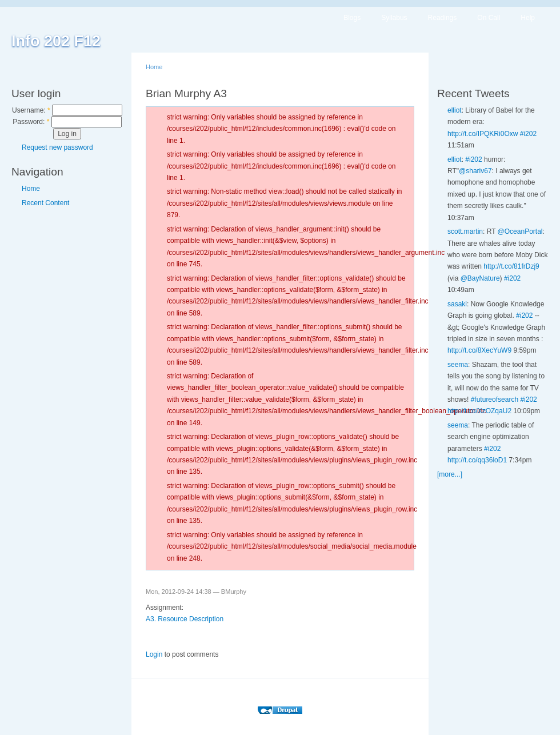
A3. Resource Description (185, 619)
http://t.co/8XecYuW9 (479, 350)
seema (458, 365)
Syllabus (394, 18)
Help (528, 18)
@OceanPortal (520, 231)
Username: (31, 110)
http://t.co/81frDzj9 (511, 266)
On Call (489, 18)
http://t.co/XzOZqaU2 (479, 411)
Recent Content (45, 203)
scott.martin (465, 231)
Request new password (57, 147)
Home (31, 189)
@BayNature (480, 278)
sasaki (457, 304)
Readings (443, 18)
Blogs (352, 18)
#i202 (528, 134)
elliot (455, 110)
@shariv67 (475, 171)
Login (154, 654)
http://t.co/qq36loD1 (477, 460)
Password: (31, 122)
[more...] (450, 474)
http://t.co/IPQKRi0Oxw (483, 134)
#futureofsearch (495, 400)
